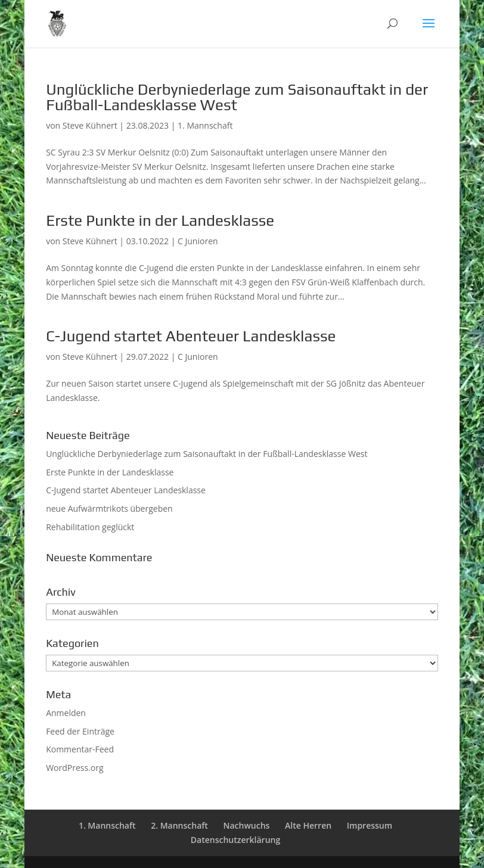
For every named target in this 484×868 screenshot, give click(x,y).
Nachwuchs (247, 825)
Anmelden (66, 713)
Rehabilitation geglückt (90, 527)
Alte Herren (308, 825)
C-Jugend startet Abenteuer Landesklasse (191, 336)
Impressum (370, 825)
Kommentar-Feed (80, 749)
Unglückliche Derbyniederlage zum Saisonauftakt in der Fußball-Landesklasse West (237, 97)
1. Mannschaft (205, 125)
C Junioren (198, 241)
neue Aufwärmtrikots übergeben (109, 508)
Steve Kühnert (90, 125)
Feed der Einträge (80, 731)
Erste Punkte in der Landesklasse (160, 220)
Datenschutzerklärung (235, 840)
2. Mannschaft (179, 825)
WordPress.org (75, 768)
